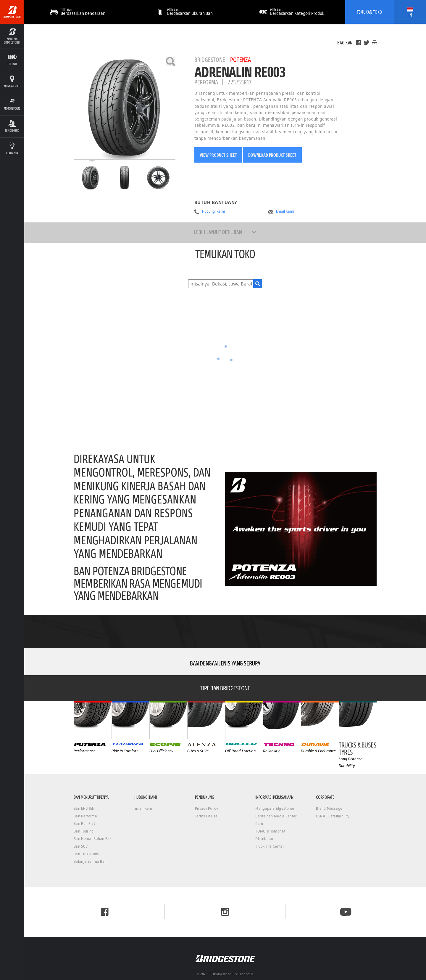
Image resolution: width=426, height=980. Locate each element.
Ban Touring (84, 831)
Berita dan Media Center (276, 816)
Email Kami (285, 211)
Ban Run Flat (84, 823)
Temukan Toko (369, 12)
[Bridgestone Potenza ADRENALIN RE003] (125, 108)
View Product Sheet (218, 155)
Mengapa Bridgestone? (275, 808)
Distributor (264, 839)
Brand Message (329, 808)
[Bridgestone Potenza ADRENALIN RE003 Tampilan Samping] (158, 178)
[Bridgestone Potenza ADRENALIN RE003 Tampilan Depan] (125, 178)
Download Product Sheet (272, 155)
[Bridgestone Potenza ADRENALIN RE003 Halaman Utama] (91, 178)
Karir (259, 823)
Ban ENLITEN (84, 808)
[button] (185, 12)
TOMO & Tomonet (270, 831)
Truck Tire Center (270, 846)
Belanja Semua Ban (90, 861)
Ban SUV (81, 846)
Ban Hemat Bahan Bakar (94, 839)
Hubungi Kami (213, 211)
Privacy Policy (206, 808)
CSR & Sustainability (333, 816)
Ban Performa (85, 816)
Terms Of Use (206, 816)
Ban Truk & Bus (86, 854)
